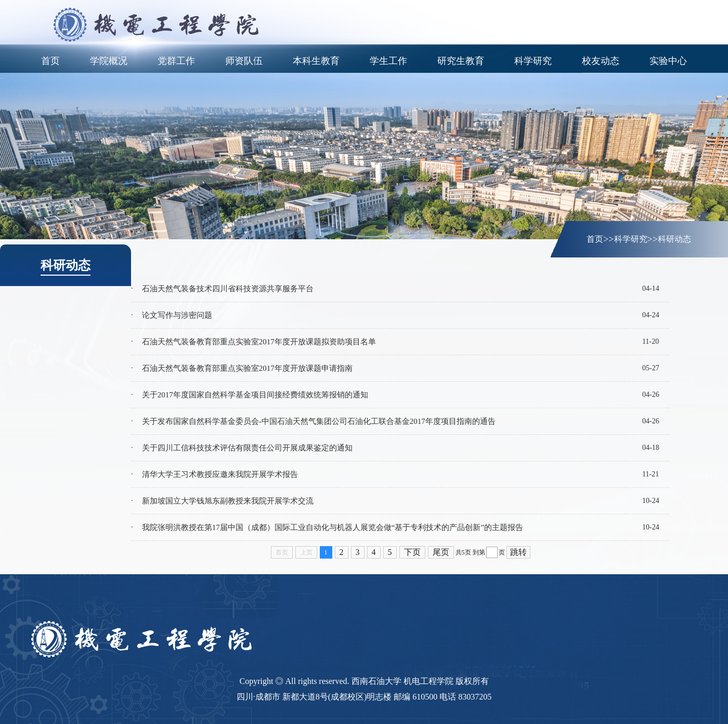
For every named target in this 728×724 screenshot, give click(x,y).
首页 (50, 61)
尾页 (441, 552)
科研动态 (674, 239)
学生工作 (388, 61)
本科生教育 (316, 61)
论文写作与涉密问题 (177, 315)
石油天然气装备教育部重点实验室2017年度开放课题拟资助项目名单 (259, 342)
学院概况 (109, 61)
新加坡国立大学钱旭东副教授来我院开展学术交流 (228, 501)
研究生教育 (461, 61)
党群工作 (176, 61)
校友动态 (601, 61)
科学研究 (533, 61)
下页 (412, 552)
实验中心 (668, 61)
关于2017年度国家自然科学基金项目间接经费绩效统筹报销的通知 (255, 395)
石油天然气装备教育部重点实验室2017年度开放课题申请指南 (247, 368)
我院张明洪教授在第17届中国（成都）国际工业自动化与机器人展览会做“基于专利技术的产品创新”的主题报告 (333, 527)
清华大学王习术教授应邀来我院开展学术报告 (220, 474)
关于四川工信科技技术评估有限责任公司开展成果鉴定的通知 (247, 448)
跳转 (518, 552)
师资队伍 (244, 61)
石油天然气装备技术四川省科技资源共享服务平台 (228, 289)
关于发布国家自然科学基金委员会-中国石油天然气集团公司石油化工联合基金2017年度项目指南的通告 (319, 421)
